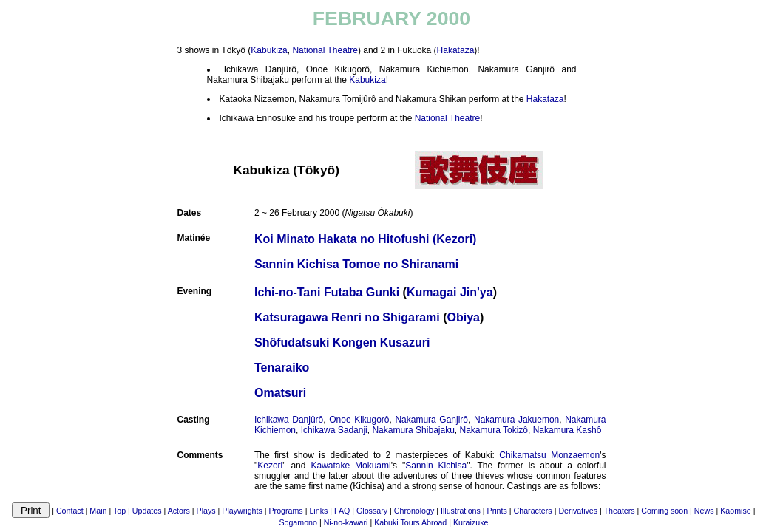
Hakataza (456, 50)
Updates (147, 511)
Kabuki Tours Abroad (410, 522)
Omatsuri (280, 393)
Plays (206, 511)
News (704, 511)
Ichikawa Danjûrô (289, 420)
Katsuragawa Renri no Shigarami (347, 317)
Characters (533, 511)
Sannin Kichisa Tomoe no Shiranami (356, 264)
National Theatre (325, 50)
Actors (179, 511)
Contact (70, 511)
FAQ (342, 511)
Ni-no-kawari (346, 522)
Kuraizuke (471, 522)
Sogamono (298, 522)
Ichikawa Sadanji (334, 430)
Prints (497, 511)
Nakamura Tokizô (494, 430)
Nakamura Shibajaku (413, 430)
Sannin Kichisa (436, 465)
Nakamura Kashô (567, 430)
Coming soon (664, 511)
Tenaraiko (282, 368)
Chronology (414, 511)
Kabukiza (269, 50)
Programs (286, 511)
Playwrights (242, 511)
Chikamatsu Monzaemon (549, 455)
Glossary (372, 511)
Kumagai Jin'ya (450, 292)
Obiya (464, 317)
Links (318, 511)
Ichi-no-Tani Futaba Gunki (327, 292)
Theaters (620, 511)
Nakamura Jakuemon (516, 420)
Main (98, 511)
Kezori (270, 465)
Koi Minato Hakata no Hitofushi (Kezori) (365, 239)
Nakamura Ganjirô (431, 420)
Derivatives (578, 511)
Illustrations (461, 511)
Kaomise (735, 511)
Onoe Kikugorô (359, 420)
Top (119, 511)
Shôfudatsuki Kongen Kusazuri (342, 342)
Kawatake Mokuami (350, 465)
